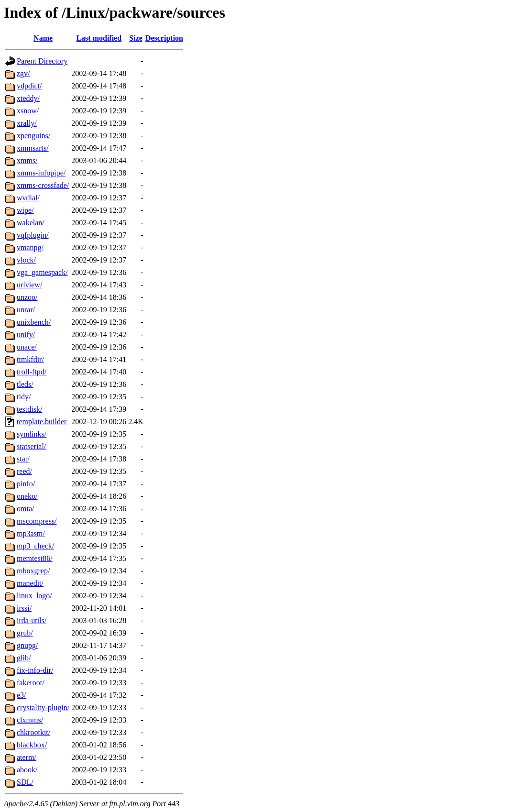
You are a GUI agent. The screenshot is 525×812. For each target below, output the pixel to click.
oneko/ (27, 496)
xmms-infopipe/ (41, 173)
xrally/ (27, 123)
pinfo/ (26, 484)
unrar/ (26, 310)
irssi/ (24, 608)
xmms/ (27, 160)
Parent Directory (42, 61)
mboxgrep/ (33, 571)
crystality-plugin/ (43, 708)
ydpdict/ (29, 86)
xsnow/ (28, 111)
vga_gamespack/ (42, 272)
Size (136, 38)
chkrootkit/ (33, 732)
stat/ (23, 459)
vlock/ (26, 260)
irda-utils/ (32, 620)
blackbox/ (32, 745)
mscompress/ (37, 521)
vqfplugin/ (33, 235)
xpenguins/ (33, 136)
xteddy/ (28, 98)
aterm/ (27, 757)
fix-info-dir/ (35, 670)
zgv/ (23, 73)
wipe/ (25, 210)
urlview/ (29, 285)
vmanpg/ (30, 247)
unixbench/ (34, 322)
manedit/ (30, 583)
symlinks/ (32, 434)
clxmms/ (30, 720)
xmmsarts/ (33, 148)
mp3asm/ (31, 533)
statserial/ (31, 446)
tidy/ (24, 397)
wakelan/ (31, 223)
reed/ (24, 471)
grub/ (25, 633)
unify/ (26, 335)
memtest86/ (35, 558)
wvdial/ (28, 198)
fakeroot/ (31, 683)
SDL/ (25, 782)
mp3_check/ (35, 546)
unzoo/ (27, 297)
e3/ (22, 695)
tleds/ (25, 384)
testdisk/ (29, 409)
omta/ (25, 509)
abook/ (27, 770)
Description (164, 38)
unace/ (27, 347)
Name (43, 38)
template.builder (42, 422)
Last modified (99, 38)
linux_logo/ (34, 596)
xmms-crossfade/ (43, 185)
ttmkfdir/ (30, 359)
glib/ (24, 658)
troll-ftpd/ (32, 372)
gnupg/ (27, 645)
